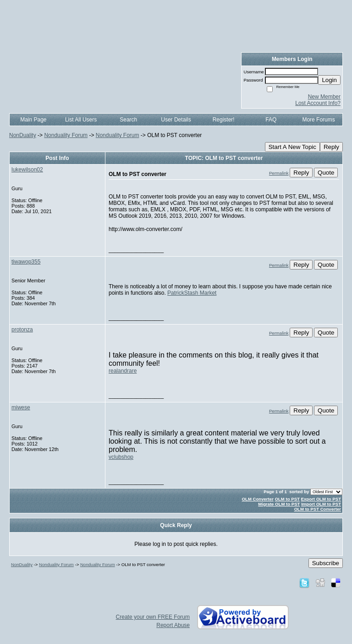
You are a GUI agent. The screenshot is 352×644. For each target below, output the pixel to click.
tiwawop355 (26, 262)
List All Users (81, 120)
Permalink (279, 173)
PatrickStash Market (192, 293)
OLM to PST (287, 499)
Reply (331, 147)
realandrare (123, 371)
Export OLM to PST (321, 499)
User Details (176, 120)
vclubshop (121, 457)
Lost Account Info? (318, 103)
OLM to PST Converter (318, 509)
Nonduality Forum (66, 135)
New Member (324, 97)
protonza (22, 330)
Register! (224, 120)
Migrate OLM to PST (279, 504)
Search (128, 120)
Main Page (33, 120)
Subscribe (326, 563)
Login (329, 80)
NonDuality (23, 135)
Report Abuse (173, 625)
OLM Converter (258, 499)
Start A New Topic (292, 147)
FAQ (271, 120)
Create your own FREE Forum (153, 617)
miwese (21, 407)
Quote (326, 173)
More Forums (318, 120)
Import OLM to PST (321, 504)
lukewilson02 (27, 170)
